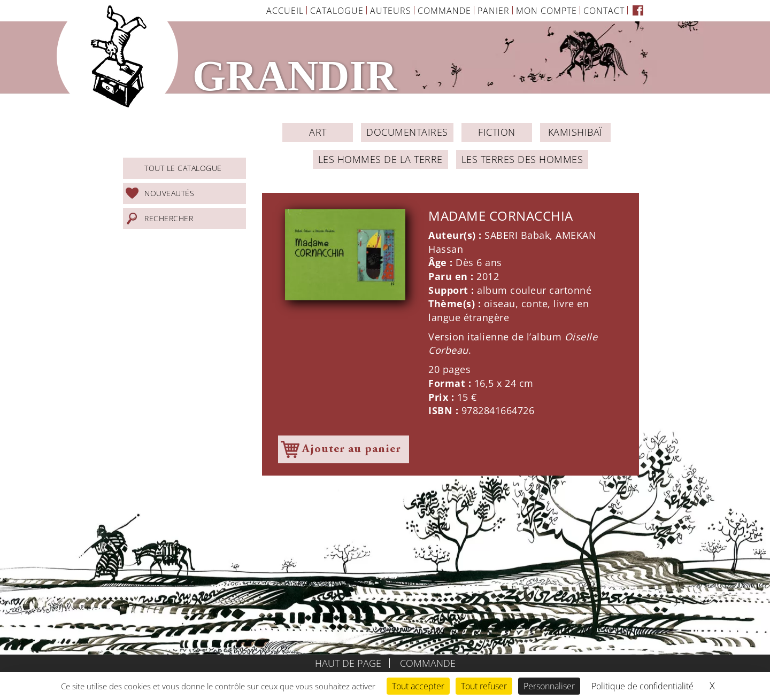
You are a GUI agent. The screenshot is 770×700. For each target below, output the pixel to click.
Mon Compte (546, 11)
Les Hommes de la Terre (380, 159)
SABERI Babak (517, 235)
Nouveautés (169, 193)
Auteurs (391, 11)
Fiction (497, 132)
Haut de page (348, 663)
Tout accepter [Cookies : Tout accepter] (418, 686)
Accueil (285, 11)
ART (318, 132)
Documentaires (407, 132)
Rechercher (169, 218)
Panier (494, 11)
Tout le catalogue (183, 168)
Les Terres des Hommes (522, 159)
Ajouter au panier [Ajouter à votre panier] (352, 449)
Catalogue (337, 11)
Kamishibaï (575, 132)
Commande (444, 11)
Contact (604, 11)
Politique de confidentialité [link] (642, 686)
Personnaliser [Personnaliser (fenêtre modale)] (549, 686)
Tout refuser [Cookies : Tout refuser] (484, 686)
